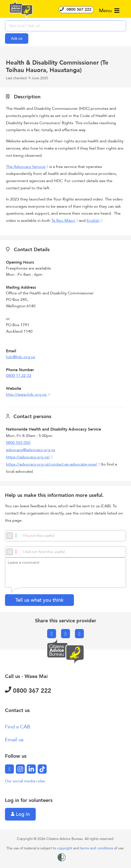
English (93, 221)
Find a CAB (18, 727)
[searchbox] (65, 26)
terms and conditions (97, 848)
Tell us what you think (39, 600)
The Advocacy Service (26, 167)
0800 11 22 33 (19, 376)
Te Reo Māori (63, 221)
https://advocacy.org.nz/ (28, 457)
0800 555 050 (18, 443)
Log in (20, 814)
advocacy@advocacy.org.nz (31, 450)
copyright (65, 848)
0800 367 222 (76, 9)
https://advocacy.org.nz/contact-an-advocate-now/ (52, 464)
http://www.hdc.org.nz (27, 395)
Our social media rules (25, 781)
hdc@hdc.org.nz (20, 357)
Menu (109, 11)
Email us (14, 740)
